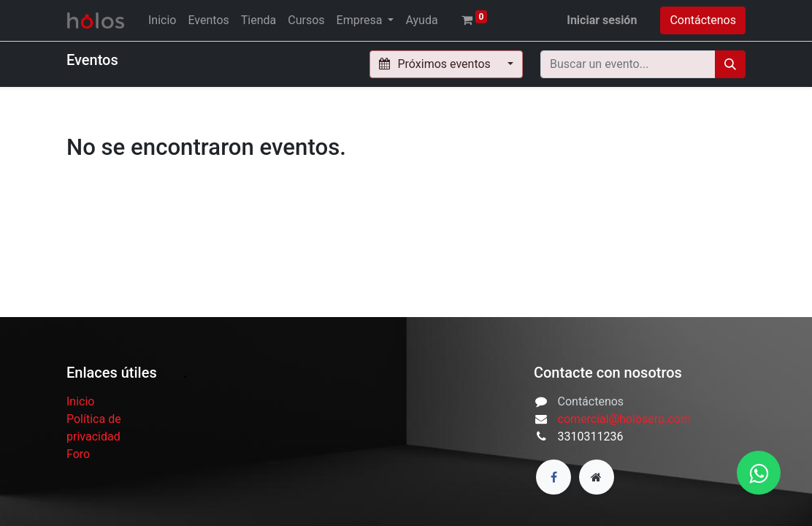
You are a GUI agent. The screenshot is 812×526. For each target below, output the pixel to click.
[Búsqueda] (730, 64)
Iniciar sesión (602, 20)
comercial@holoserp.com (624, 419)
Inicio (80, 401)
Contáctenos (703, 20)
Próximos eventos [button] (436, 64)
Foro (78, 454)
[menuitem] (162, 20)
